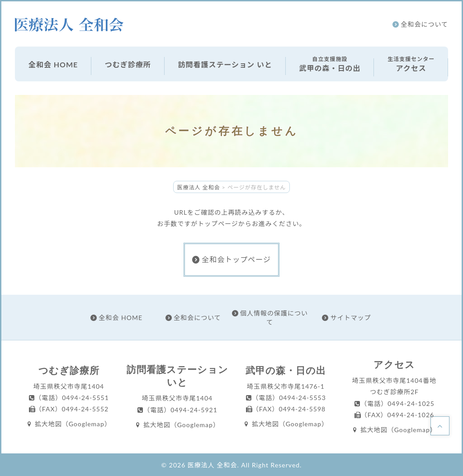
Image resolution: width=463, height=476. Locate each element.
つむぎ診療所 (128, 64)
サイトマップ (347, 318)
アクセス (411, 64)
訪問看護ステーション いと (225, 64)
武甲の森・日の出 (330, 64)
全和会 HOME (53, 64)
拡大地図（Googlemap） (69, 424)
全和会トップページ (231, 259)
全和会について (420, 24)
